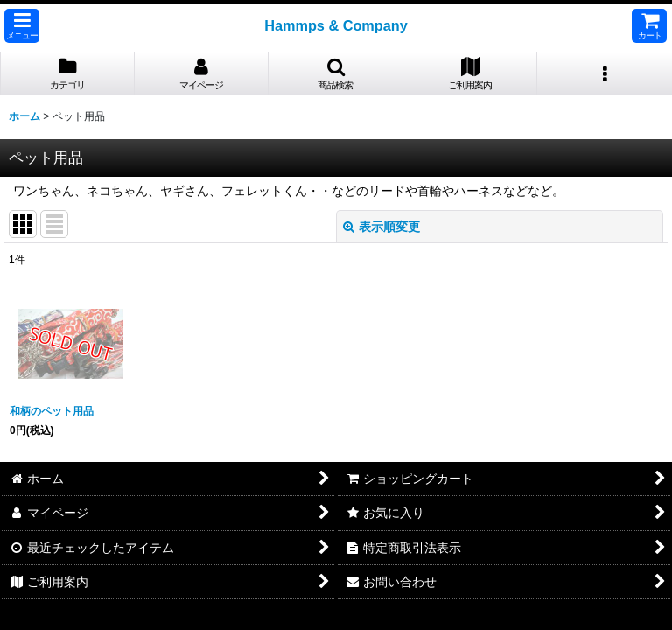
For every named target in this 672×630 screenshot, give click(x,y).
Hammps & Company (336, 25)
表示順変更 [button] (381, 227)
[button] (22, 26)
